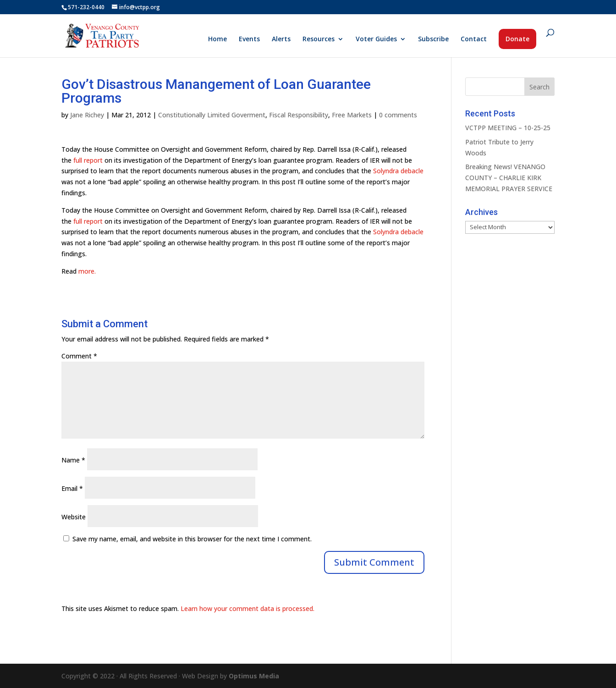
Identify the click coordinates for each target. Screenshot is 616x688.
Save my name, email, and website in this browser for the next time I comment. (192, 539)
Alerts (281, 39)
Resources (319, 39)
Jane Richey (87, 115)
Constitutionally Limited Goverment (212, 115)
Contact (474, 39)
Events (249, 39)
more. (87, 271)
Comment (79, 356)
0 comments (398, 115)
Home (217, 39)
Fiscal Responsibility (299, 115)
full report (88, 160)
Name (73, 460)
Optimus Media (254, 676)
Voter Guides (376, 39)
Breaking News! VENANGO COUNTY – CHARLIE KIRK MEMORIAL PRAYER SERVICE (509, 178)
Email (72, 488)
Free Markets (352, 115)
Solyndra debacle (398, 171)
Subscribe (433, 39)
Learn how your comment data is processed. (247, 608)
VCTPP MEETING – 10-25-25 (508, 128)
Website (74, 517)
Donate (517, 39)
